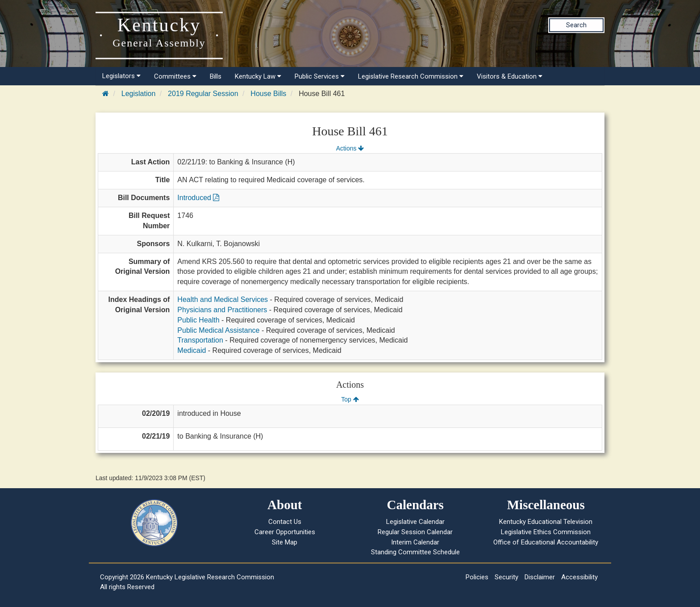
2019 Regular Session (203, 94)
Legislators (121, 76)
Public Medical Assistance (218, 330)
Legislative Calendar (415, 522)
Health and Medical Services (223, 299)
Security (506, 577)
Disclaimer (540, 577)
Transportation (200, 340)
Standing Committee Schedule (415, 552)
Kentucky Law (258, 76)
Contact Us (285, 522)
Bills (216, 76)
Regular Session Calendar (415, 532)
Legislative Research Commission (411, 76)
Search (576, 25)
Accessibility (579, 577)
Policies (477, 577)
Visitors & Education (510, 76)
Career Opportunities (285, 532)
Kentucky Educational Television (546, 522)
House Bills (268, 94)
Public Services (320, 76)
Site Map (285, 542)
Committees (175, 76)
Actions (350, 148)
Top (350, 399)
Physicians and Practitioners (222, 310)
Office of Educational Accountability (546, 542)
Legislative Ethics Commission (546, 532)
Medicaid (192, 350)
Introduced (198, 198)
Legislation (139, 94)
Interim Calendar (415, 542)
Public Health (198, 320)
